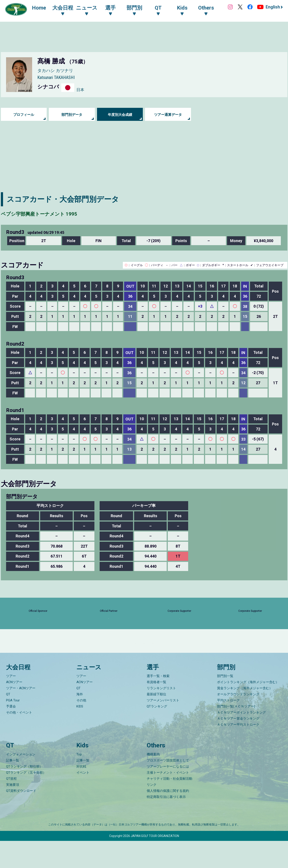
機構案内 (153, 781)
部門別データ (72, 115)
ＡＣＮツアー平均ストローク (238, 752)
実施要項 (13, 812)
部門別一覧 (225, 703)
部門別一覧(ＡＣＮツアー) (236, 733)
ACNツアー (14, 709)
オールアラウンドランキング (238, 721)
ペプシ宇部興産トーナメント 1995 (59, 213)
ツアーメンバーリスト (163, 727)
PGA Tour (13, 727)
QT (8, 721)
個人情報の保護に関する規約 (168, 818)
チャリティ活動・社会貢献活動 (170, 806)
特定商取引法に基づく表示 (166, 824)
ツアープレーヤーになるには (168, 794)
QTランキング (157, 733)
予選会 (11, 733)
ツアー (11, 703)
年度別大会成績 (120, 115)
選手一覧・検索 (158, 703)
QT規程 (11, 806)
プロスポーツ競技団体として (168, 788)
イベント (83, 800)
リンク (152, 812)
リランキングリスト (161, 715)
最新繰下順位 (156, 721)
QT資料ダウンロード (21, 818)
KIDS (80, 733)
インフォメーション (21, 781)
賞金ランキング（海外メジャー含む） (245, 715)
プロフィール (24, 115)
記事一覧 (13, 788)
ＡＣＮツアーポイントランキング (241, 740)
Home (43, 8)
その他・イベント (19, 740)
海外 (80, 721)
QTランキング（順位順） (24, 794)
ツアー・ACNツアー (21, 715)
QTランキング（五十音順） (26, 800)
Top (79, 781)
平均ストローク (228, 727)
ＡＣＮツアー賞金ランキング (238, 746)
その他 (81, 727)
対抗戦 (81, 794)
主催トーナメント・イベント (168, 800)
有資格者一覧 (156, 709)
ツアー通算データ (168, 115)
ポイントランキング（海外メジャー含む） (248, 709)
